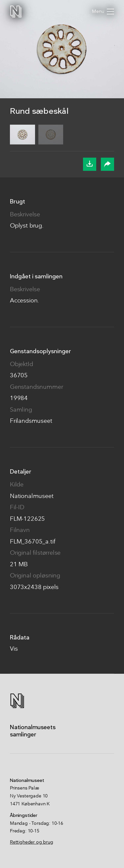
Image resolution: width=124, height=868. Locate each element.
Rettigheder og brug (32, 842)
